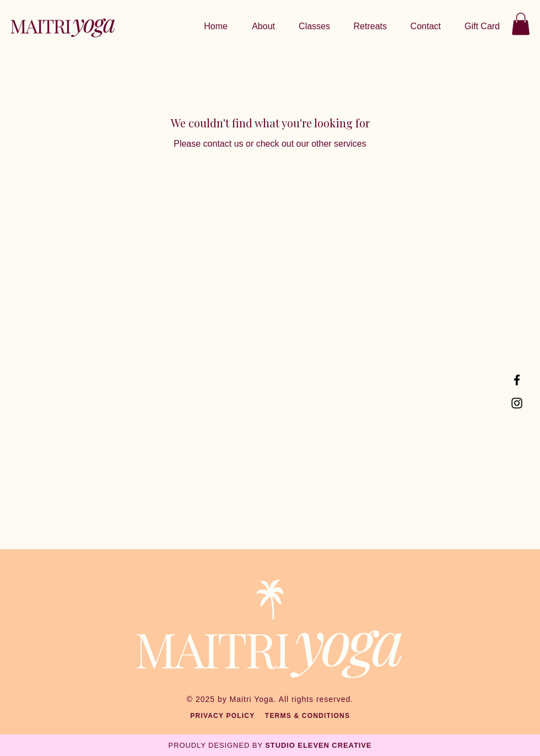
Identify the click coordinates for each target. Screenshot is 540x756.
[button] (367, 26)
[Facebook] (517, 380)
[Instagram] (517, 403)
